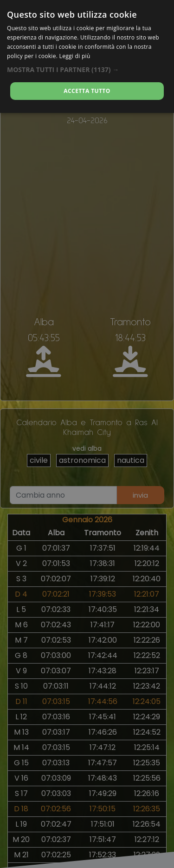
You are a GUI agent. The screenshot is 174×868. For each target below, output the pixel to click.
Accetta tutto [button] (87, 91)
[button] (87, 69)
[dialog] (87, 56)
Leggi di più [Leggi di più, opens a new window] (75, 56)
